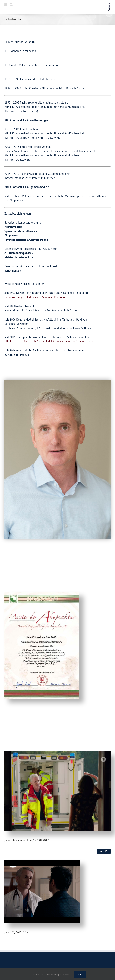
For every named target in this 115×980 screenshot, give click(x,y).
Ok (80, 974)
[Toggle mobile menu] (6, 5)
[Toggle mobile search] (11, 5)
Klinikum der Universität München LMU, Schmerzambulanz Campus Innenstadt (51, 341)
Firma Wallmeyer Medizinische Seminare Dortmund (35, 297)
